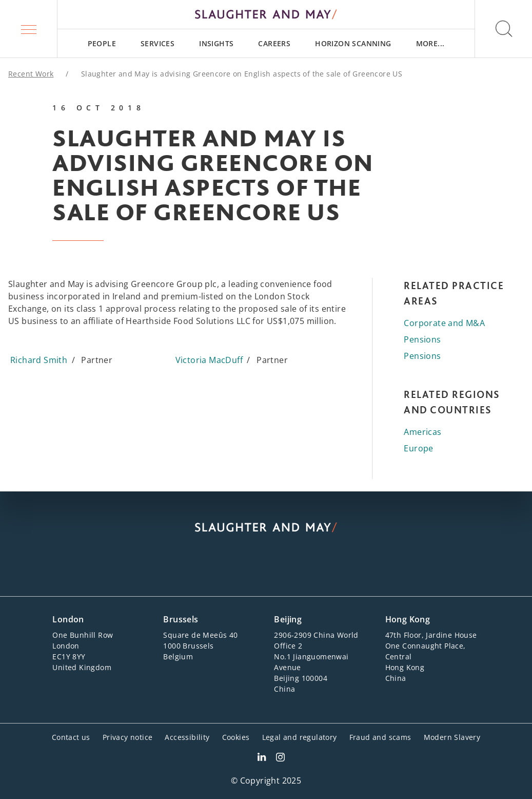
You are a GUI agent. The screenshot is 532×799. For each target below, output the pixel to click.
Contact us (71, 737)
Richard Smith (39, 360)
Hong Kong (408, 619)
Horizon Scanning (353, 43)
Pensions (422, 339)
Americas (422, 432)
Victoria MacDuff (209, 360)
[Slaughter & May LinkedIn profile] (262, 758)
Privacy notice (128, 737)
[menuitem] (102, 43)
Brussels (181, 619)
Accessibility (187, 737)
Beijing (288, 619)
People (102, 43)
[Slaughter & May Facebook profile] (280, 758)
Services (157, 43)
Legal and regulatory (300, 737)
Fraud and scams (380, 737)
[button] (29, 29)
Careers (274, 43)
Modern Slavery (452, 737)
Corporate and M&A (444, 323)
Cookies (236, 737)
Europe (418, 448)
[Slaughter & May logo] (266, 14)
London (68, 619)
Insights (216, 43)
